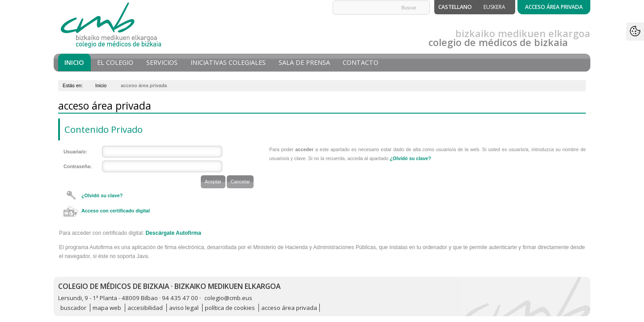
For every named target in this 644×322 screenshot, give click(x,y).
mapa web (107, 308)
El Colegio (115, 62)
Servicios (162, 62)
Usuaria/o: (75, 152)
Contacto (360, 62)
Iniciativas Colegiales (228, 62)
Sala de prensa (304, 62)
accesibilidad (145, 308)
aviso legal (184, 308)
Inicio (74, 62)
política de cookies (230, 308)
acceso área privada (289, 308)
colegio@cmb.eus (228, 298)
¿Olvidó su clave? (102, 195)
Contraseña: (78, 166)
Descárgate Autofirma (173, 233)
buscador (73, 308)
